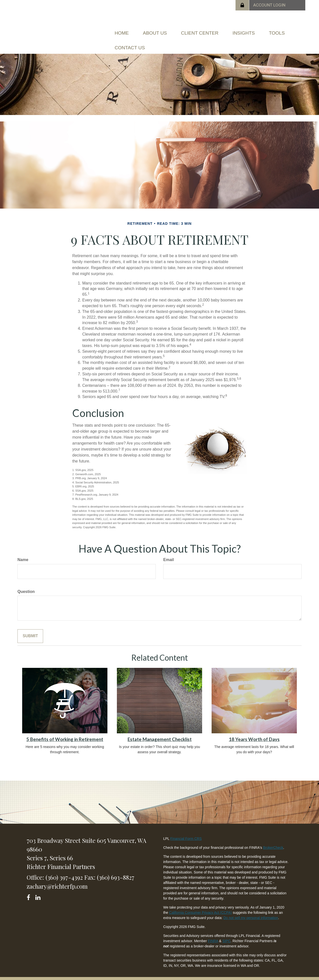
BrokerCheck (273, 840)
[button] (162, 31)
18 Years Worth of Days (254, 732)
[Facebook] (30, 889)
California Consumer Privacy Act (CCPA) (200, 905)
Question (26, 584)
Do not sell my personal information (251, 911)
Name (23, 552)
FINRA (213, 934)
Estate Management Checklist (160, 732)
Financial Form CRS (186, 831)
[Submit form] (30, 629)
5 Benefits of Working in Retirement (65, 732)
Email (169, 552)
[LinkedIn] (39, 889)
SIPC (226, 934)
